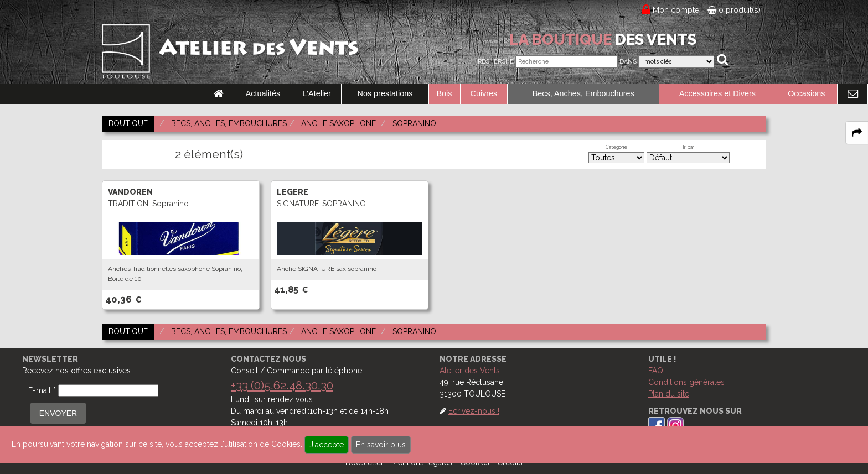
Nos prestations (385, 93)
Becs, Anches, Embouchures (583, 93)
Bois (445, 93)
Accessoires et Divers (717, 93)
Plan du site (669, 394)
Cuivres (484, 93)
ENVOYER (58, 413)
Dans (628, 62)
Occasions (806, 93)
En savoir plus (381, 445)
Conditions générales (686, 382)
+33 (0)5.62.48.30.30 (282, 385)
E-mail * (42, 390)
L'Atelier (317, 93)
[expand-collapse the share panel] (857, 133)
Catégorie (616, 147)
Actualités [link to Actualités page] (263, 93)
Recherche (496, 62)
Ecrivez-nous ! (474, 411)
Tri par (688, 147)
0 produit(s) (734, 10)
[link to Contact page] (852, 94)
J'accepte (327, 445)
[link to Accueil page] (219, 94)
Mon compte (676, 10)
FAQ (656, 371)
